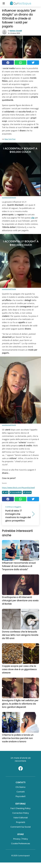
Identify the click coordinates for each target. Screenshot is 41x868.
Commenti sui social (20, 827)
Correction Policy (21, 813)
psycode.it (21, 796)
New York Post (10, 139)
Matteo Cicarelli (16, 31)
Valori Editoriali (20, 818)
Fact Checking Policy (20, 808)
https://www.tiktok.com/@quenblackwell (18, 488)
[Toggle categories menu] (4, 3)
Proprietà (21, 822)
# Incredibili (16, 492)
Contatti (21, 792)
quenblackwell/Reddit (9, 198)
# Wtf (5, 492)
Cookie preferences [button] (21, 843)
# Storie (27, 492)
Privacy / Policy (21, 839)
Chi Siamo (20, 787)
